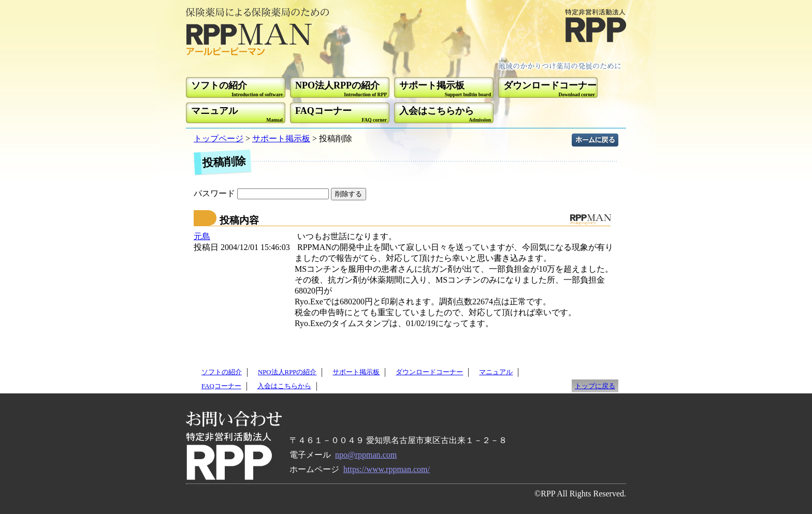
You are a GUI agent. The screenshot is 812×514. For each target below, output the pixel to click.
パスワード (262, 193)
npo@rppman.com (366, 455)
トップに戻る (595, 386)
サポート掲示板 (281, 138)
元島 (202, 236)
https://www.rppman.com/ (387, 469)
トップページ (219, 138)
